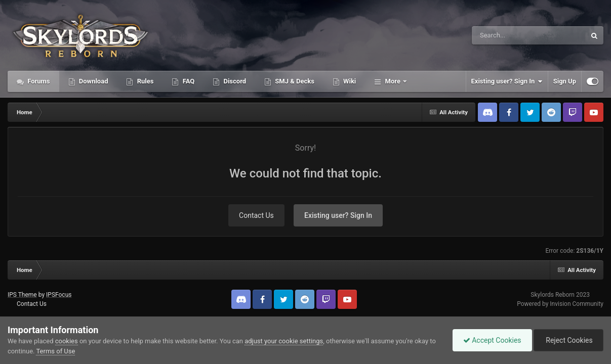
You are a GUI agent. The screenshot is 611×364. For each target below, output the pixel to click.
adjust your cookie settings (284, 341)
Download (93, 81)
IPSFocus (59, 295)
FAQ (188, 81)
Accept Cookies (492, 340)
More (393, 81)
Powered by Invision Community (560, 304)
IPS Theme (22, 295)
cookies (67, 341)
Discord (234, 81)
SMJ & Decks (294, 81)
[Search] (503, 35)
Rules (144, 81)
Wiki (349, 81)
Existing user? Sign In (507, 81)
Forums (38, 81)
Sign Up (565, 81)
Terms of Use (55, 351)
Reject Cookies (568, 340)
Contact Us (256, 215)
